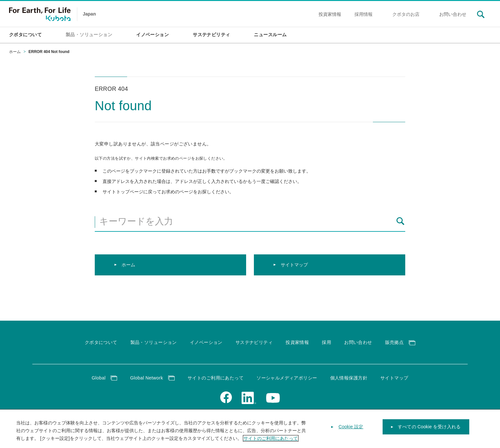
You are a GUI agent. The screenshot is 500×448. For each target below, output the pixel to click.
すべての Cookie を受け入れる (429, 431)
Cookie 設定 (351, 431)
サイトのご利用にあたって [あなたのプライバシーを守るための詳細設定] (271, 442)
